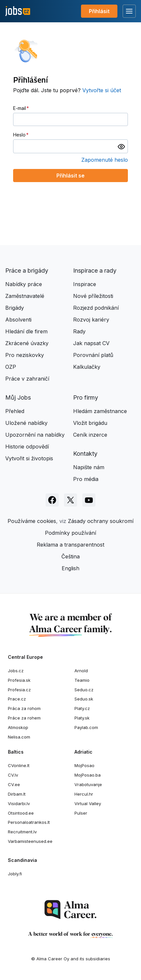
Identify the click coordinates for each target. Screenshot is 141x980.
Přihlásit (99, 11)
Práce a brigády (27, 271)
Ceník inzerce (90, 435)
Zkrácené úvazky (27, 343)
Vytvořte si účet (102, 90)
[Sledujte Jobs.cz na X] (70, 500)
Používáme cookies (32, 521)
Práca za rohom (24, 708)
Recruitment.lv (22, 832)
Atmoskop (18, 727)
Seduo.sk (84, 699)
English (70, 568)
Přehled (15, 411)
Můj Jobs (18, 397)
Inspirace (85, 284)
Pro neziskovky (25, 355)
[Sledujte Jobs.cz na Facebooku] (52, 500)
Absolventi (18, 320)
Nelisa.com (19, 737)
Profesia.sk (19, 680)
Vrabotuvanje (88, 784)
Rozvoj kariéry (91, 320)
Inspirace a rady (95, 271)
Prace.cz (17, 699)
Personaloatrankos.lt (29, 822)
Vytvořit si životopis (29, 458)
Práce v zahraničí (27, 379)
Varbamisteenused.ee (30, 841)
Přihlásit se (70, 176)
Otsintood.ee (21, 813)
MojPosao (84, 765)
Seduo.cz (84, 690)
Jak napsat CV (91, 343)
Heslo (19, 135)
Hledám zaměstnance (100, 411)
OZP (11, 367)
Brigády (15, 308)
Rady (79, 331)
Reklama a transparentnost (70, 545)
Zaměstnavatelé (25, 296)
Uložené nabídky (26, 423)
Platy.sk (82, 718)
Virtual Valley (88, 803)
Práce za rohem (24, 718)
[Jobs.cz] (18, 11)
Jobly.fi (15, 874)
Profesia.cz (19, 690)
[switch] (121, 146)
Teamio (82, 680)
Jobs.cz (16, 671)
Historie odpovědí (27, 447)
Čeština (70, 556)
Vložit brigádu (90, 423)
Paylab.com (86, 727)
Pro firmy (86, 397)
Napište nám (89, 467)
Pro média (86, 479)
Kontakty (85, 454)
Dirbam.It (17, 794)
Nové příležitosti (93, 296)
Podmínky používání (70, 533)
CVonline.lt (19, 765)
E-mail (20, 108)
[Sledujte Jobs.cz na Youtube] (89, 500)
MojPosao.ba (88, 775)
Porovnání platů (93, 355)
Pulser (81, 813)
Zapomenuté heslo (105, 160)
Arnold (81, 671)
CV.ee (14, 784)
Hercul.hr (84, 794)
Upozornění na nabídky (35, 435)
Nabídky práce (24, 284)
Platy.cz (82, 708)
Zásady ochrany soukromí (101, 521)
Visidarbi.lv (19, 803)
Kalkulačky (87, 367)
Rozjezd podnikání (96, 308)
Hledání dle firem (26, 331)
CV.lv (13, 775)
